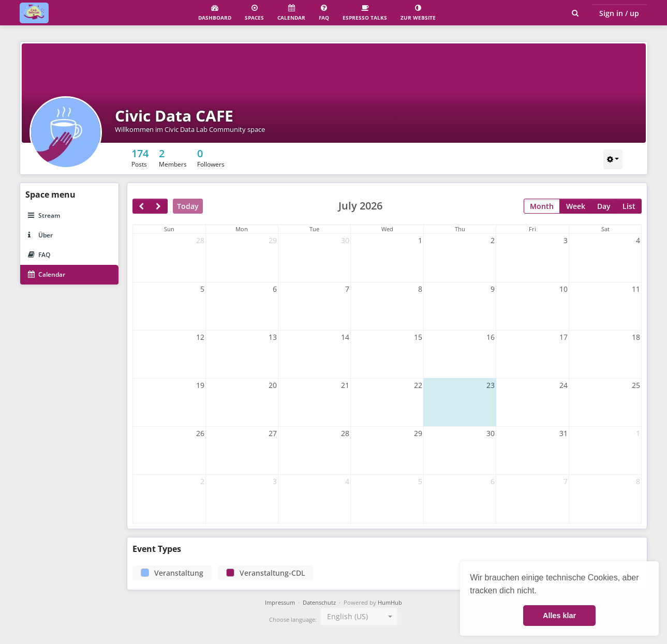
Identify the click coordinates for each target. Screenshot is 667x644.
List (629, 206)
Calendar (291, 13)
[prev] (141, 206)
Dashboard (215, 13)
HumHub (390, 603)
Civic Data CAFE (174, 116)
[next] (158, 206)
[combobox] (359, 617)
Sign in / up (619, 13)
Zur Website (418, 13)
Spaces (254, 13)
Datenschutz (319, 603)
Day (604, 206)
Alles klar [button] (559, 616)
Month (542, 206)
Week (576, 206)
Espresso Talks (365, 13)
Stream (44, 215)
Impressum (280, 603)
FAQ (324, 13)
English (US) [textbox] (347, 616)
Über (40, 235)
